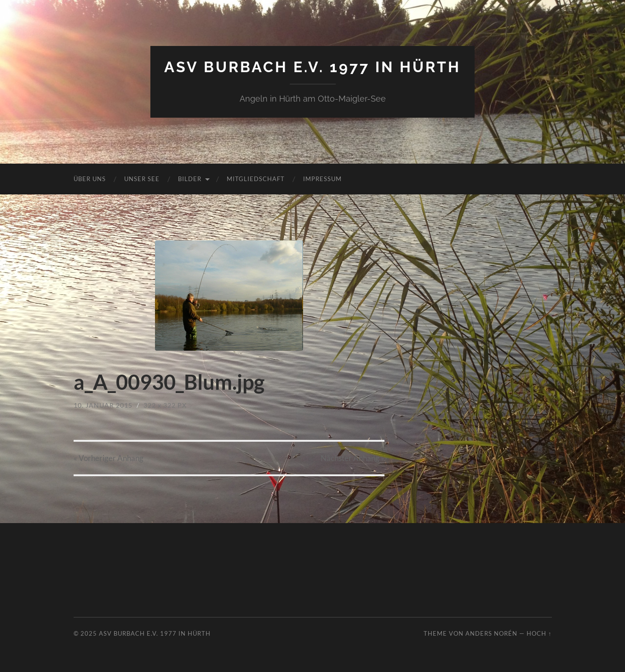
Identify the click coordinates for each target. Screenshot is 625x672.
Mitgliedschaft (256, 179)
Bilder (190, 179)
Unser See (142, 179)
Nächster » (353, 458)
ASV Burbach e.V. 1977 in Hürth (312, 67)
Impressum (322, 179)
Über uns (90, 179)
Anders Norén (491, 633)
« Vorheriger (109, 458)
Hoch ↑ (539, 633)
